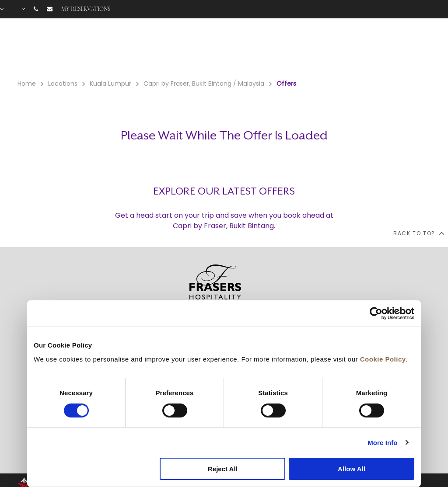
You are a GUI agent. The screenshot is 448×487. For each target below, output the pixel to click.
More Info (382, 443)
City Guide (422, 49)
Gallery (362, 49)
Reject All (223, 469)
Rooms (253, 49)
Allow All (352, 469)
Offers (331, 49)
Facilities (293, 49)
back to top (418, 233)
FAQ (389, 49)
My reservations (86, 9)
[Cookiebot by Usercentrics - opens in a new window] (376, 313)
